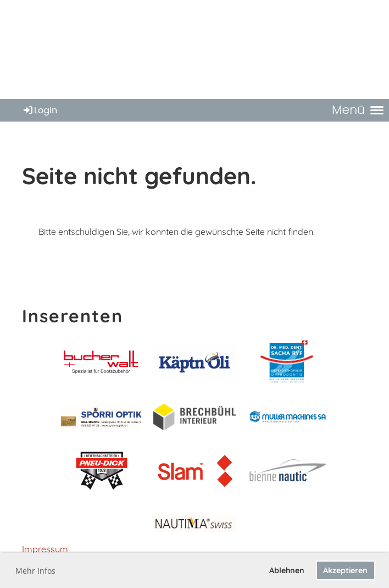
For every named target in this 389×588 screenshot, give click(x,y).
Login (40, 110)
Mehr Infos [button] (35, 571)
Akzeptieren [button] (345, 570)
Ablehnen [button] (287, 570)
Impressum (45, 549)
